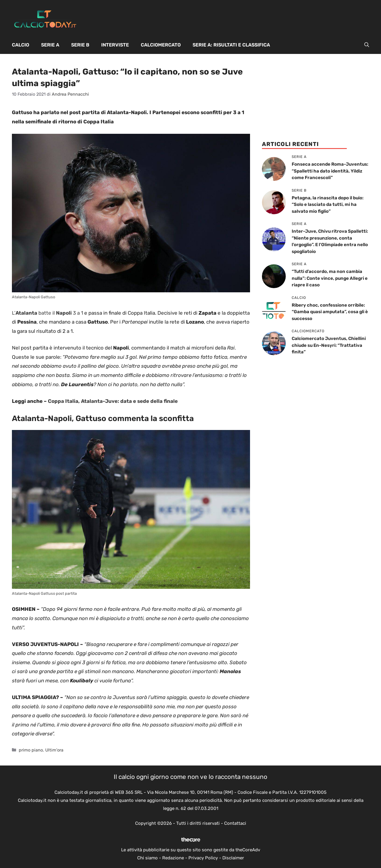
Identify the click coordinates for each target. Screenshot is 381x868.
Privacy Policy (203, 858)
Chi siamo (147, 858)
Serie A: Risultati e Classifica (231, 45)
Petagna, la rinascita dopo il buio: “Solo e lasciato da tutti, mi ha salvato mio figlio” (328, 205)
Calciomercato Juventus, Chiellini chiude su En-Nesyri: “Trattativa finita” (329, 345)
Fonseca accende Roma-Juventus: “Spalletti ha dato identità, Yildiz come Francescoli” (330, 171)
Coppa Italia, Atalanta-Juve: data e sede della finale (113, 401)
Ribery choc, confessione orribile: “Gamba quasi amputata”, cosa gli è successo (330, 312)
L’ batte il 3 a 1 (47, 313)
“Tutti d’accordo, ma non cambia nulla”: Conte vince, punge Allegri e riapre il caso (330, 278)
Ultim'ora (54, 750)
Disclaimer (233, 858)
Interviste (115, 45)
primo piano (31, 750)
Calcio (21, 45)
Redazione (173, 858)
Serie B (80, 45)
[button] (367, 45)
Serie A (50, 45)
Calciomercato (161, 45)
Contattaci (235, 823)
